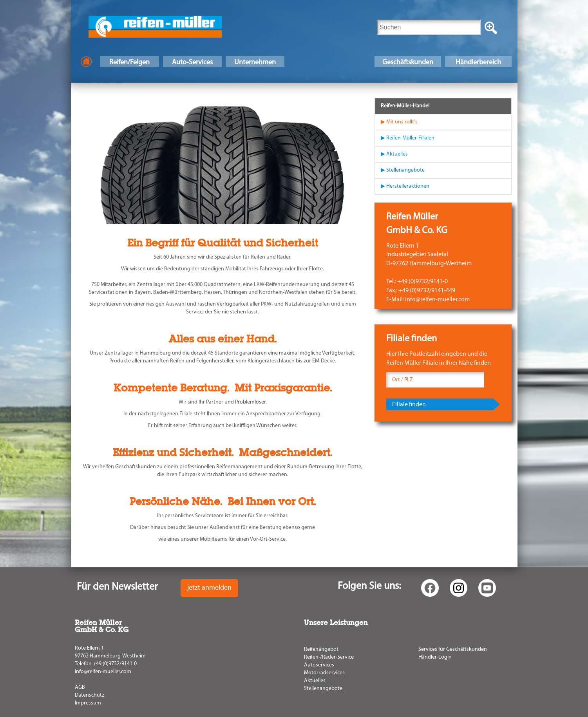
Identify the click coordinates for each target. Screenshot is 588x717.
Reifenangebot (321, 649)
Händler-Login (435, 657)
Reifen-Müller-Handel (405, 106)
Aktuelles (315, 681)
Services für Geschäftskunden (453, 649)
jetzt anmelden (209, 588)
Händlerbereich (478, 62)
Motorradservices (324, 673)
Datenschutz (90, 695)
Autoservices (319, 665)
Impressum (88, 703)
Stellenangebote (323, 689)
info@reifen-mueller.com (103, 672)
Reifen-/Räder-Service (329, 657)
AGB (80, 687)
